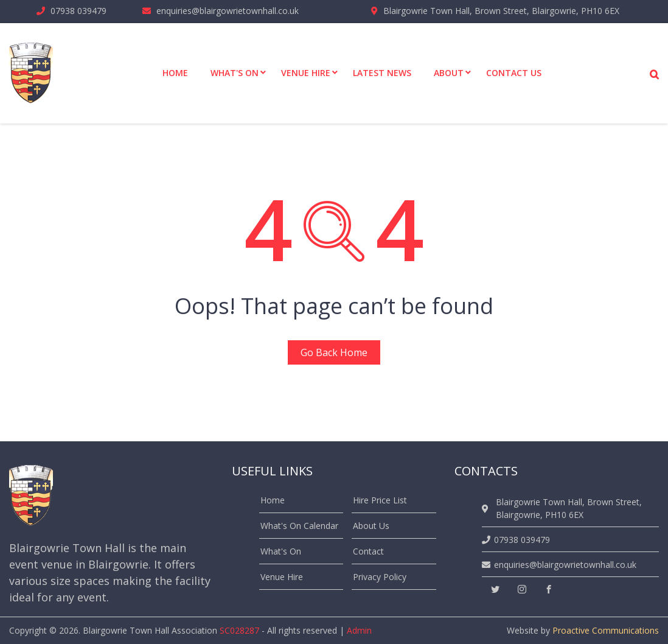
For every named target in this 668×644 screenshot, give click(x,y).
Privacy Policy (380, 577)
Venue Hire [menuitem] (306, 73)
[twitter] (495, 590)
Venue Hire (282, 577)
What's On (281, 551)
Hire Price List (380, 500)
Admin (359, 630)
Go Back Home (334, 352)
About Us (371, 526)
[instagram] (522, 590)
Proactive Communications (606, 630)
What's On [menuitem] (235, 73)
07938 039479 (78, 11)
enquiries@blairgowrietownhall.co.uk (228, 11)
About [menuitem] (449, 73)
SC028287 (239, 630)
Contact (368, 551)
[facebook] (549, 590)
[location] (487, 509)
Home (273, 500)
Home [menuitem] (175, 73)
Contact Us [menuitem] (514, 73)
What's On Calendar (299, 526)
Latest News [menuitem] (382, 73)
